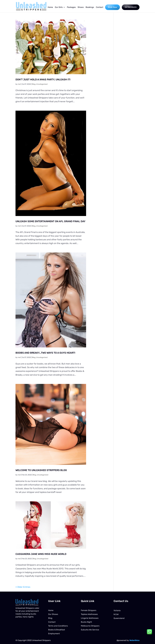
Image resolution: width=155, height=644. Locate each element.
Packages (71, 7)
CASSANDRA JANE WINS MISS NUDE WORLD (41, 554)
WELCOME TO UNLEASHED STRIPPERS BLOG (41, 470)
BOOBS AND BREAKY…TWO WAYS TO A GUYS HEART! (45, 353)
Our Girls (59, 7)
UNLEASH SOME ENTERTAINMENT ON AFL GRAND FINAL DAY (50, 221)
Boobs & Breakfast (57, 630)
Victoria (117, 610)
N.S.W (116, 614)
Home (50, 7)
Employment (54, 634)
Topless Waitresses (89, 614)
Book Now (112, 7)
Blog (34, 84)
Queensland (119, 618)
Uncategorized (42, 84)
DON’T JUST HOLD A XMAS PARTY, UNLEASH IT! (43, 79)
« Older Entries (23, 587)
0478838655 (131, 7)
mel (19, 84)
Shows (81, 7)
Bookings (90, 7)
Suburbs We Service (90, 630)
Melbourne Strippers (90, 626)
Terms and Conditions (58, 626)
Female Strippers (89, 610)
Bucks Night (86, 622)
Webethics (134, 640)
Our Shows (53, 614)
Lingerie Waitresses (90, 618)
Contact (100, 7)
